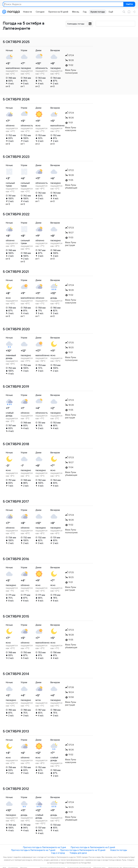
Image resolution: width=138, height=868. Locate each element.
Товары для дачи (78, 853)
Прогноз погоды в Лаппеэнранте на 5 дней (93, 847)
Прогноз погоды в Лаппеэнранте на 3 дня (44, 847)
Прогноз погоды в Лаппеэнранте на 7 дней (33, 850)
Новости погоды (119, 850)
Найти (129, 4)
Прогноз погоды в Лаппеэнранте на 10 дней (83, 850)
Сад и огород (58, 853)
